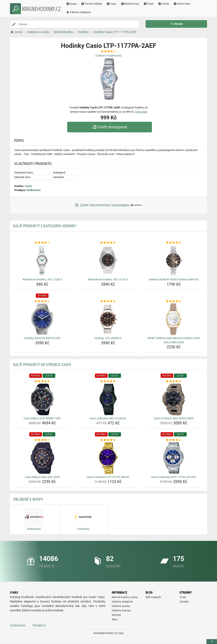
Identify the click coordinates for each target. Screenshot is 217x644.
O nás (183, 597)
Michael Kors (130, 4)
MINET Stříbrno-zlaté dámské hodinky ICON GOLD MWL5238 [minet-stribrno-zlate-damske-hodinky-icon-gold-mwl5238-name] (174, 340)
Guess (71, 4)
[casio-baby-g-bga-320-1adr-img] (42, 458)
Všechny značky (121, 606)
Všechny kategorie (78, 12)
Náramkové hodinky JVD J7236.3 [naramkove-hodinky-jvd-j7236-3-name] (42, 279)
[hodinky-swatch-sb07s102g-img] (42, 319)
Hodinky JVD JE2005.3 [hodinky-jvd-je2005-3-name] (108, 338)
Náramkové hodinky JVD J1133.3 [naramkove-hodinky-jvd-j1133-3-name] (108, 279)
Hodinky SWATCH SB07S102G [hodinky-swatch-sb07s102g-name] (42, 338)
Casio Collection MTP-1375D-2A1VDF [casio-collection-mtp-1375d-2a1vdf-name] (174, 477)
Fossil (148, 4)
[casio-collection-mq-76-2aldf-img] (108, 399)
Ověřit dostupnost (110, 127)
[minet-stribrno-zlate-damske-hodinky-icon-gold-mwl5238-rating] (174, 301)
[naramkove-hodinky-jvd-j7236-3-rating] (42, 243)
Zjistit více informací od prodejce (108, 205)
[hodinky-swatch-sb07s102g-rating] (42, 301)
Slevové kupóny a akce (125, 597)
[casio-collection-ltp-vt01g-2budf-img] (108, 458)
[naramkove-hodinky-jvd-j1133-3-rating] (108, 243)
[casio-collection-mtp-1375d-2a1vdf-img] (174, 458)
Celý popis (141, 112)
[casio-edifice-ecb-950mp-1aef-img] (42, 399)
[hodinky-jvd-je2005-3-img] (108, 319)
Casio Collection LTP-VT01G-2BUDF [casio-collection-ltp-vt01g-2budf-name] (108, 477)
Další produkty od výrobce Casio (42, 365)
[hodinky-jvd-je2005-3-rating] (108, 301)
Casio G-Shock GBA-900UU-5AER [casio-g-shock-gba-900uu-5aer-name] (174, 418)
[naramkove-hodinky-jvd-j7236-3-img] (42, 260)
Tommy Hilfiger (92, 4)
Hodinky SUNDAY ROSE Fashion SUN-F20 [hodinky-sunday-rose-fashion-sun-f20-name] (174, 279)
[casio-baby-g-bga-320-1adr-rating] (42, 440)
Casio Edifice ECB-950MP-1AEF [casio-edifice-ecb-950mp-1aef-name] (42, 418)
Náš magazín (153, 597)
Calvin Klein (182, 4)
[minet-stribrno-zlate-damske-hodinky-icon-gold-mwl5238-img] (174, 319)
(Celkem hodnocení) (108, 56)
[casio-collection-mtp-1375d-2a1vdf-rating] (174, 440)
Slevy (115, 619)
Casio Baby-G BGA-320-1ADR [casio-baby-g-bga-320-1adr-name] (42, 477)
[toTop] (212, 642)
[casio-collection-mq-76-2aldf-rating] (108, 381)
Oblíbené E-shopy (28, 499)
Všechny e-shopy (121, 611)
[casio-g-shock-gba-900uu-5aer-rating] (174, 381)
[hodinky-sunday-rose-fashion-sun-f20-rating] (174, 243)
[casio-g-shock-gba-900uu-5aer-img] (174, 399)
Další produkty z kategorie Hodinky (45, 226)
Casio (111, 4)
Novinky (116, 615)
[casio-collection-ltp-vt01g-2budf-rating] (108, 440)
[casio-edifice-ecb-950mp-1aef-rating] (42, 381)
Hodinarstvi (33, 190)
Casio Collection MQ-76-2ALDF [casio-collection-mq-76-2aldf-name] (108, 418)
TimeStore (39, 625)
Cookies (184, 602)
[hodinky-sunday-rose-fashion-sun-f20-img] (174, 260)
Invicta (163, 4)
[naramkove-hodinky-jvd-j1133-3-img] (108, 260)
